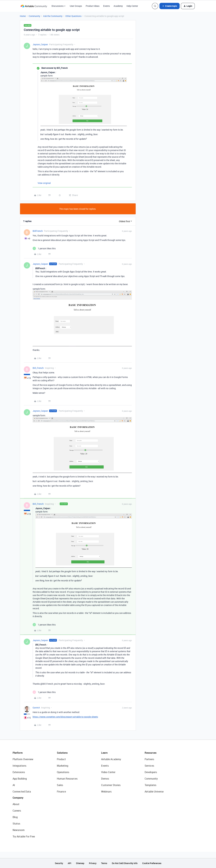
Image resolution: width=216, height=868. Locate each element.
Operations (63, 772)
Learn (104, 753)
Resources (151, 753)
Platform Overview (23, 759)
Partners (149, 759)
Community (34, 16)
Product (61, 759)
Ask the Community (53, 16)
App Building (20, 779)
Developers (151, 772)
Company (18, 798)
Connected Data (22, 792)
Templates (150, 785)
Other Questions (73, 16)
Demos (105, 779)
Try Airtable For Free (24, 836)
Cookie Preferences (152, 863)
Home (23, 16)
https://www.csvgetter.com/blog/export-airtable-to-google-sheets (65, 717)
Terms (104, 863)
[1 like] (44, 248)
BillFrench (38, 231)
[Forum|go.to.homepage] (34, 6)
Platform (18, 753)
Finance (61, 792)
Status (16, 824)
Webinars (106, 792)
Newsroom (19, 830)
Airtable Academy (111, 759)
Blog (15, 817)
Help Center (132, 6)
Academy (118, 6)
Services (149, 766)
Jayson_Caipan (40, 44)
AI (14, 785)
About (16, 804)
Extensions (19, 772)
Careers (17, 811)
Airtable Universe (154, 792)
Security (59, 863)
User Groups (76, 6)
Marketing (63, 766)
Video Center (108, 772)
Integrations (19, 766)
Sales (60, 785)
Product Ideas (93, 6)
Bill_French (38, 368)
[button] (170, 6)
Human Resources (67, 779)
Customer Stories (111, 785)
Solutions (62, 753)
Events (107, 6)
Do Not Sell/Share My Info (125, 863)
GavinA (36, 708)
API (69, 863)
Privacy (93, 863)
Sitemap (80, 863)
